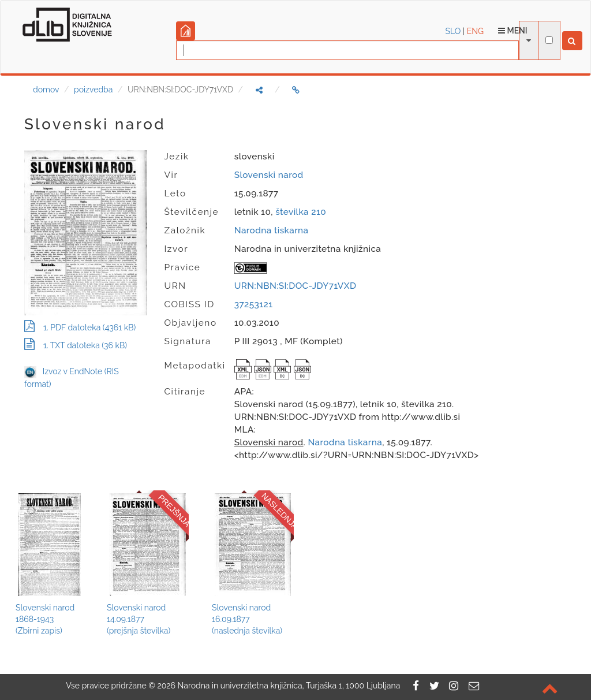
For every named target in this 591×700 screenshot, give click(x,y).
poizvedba (93, 90)
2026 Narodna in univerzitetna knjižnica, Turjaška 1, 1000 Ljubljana (278, 686)
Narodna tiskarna (272, 230)
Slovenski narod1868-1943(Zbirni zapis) (45, 619)
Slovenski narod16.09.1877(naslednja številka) (247, 619)
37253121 (254, 304)
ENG (475, 31)
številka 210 (301, 212)
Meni (513, 31)
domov (46, 90)
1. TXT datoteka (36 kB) (76, 345)
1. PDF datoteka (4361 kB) (80, 327)
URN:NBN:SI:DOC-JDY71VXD (295, 286)
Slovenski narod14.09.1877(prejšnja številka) (139, 619)
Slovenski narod (269, 175)
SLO (453, 31)
